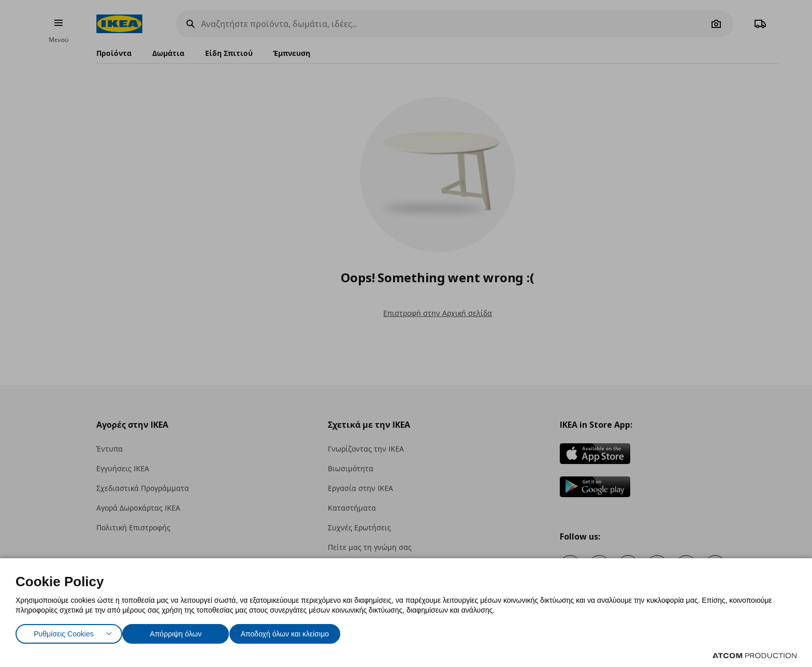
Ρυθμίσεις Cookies (64, 632)
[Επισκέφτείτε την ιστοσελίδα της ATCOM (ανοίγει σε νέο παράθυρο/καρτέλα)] (755, 656)
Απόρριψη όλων (181, 632)
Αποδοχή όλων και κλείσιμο (301, 632)
